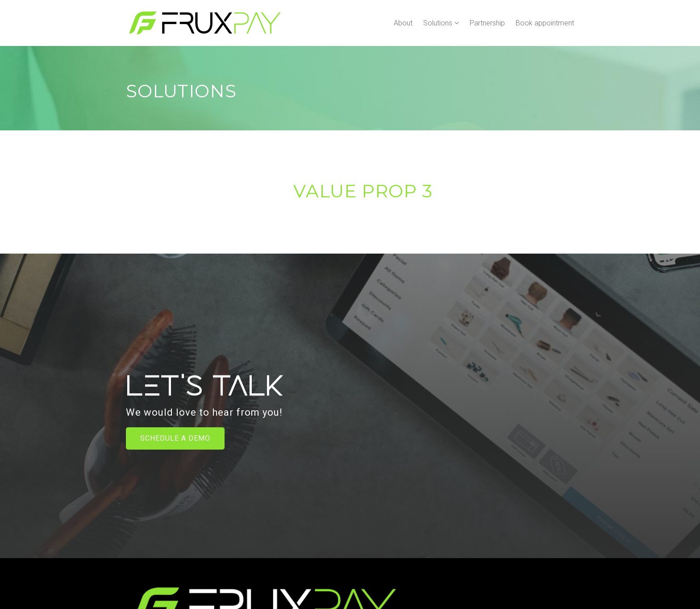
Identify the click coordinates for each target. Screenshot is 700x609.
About (403, 23)
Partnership (487, 23)
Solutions (438, 23)
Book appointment (545, 23)
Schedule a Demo (175, 438)
